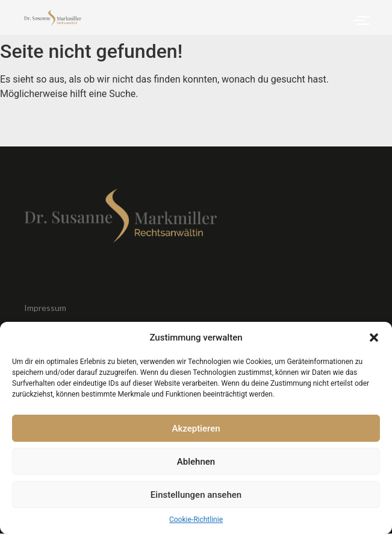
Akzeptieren (196, 429)
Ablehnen (196, 462)
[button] (374, 338)
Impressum (45, 308)
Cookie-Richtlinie (196, 520)
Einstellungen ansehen (196, 495)
